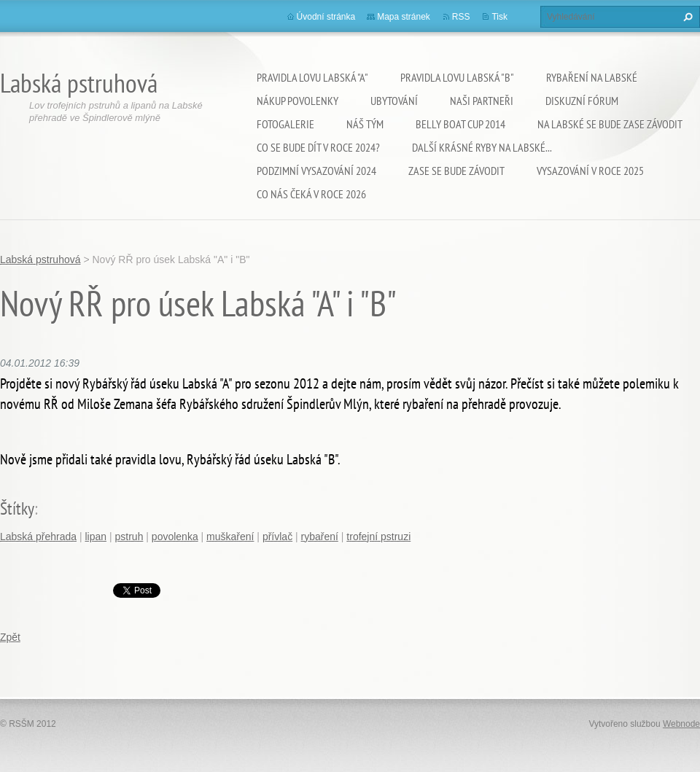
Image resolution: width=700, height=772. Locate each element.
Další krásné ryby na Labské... (482, 147)
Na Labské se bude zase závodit (610, 124)
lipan (96, 537)
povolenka (175, 537)
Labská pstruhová (40, 260)
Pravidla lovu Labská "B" (457, 77)
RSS (461, 17)
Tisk (499, 17)
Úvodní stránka (326, 17)
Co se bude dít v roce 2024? (318, 147)
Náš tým (365, 124)
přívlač (277, 537)
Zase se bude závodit (456, 171)
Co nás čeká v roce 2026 (311, 194)
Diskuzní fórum (582, 101)
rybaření (320, 537)
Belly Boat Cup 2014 (460, 124)
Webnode (681, 724)
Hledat (686, 17)
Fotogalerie (285, 124)
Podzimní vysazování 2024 (316, 171)
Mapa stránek (404, 17)
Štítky (17, 508)
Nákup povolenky (297, 101)
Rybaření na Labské (592, 77)
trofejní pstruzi (378, 537)
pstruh (129, 537)
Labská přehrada (38, 537)
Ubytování (394, 101)
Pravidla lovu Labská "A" (312, 77)
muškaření (230, 537)
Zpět (10, 637)
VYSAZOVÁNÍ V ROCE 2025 (590, 171)
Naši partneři (482, 101)
